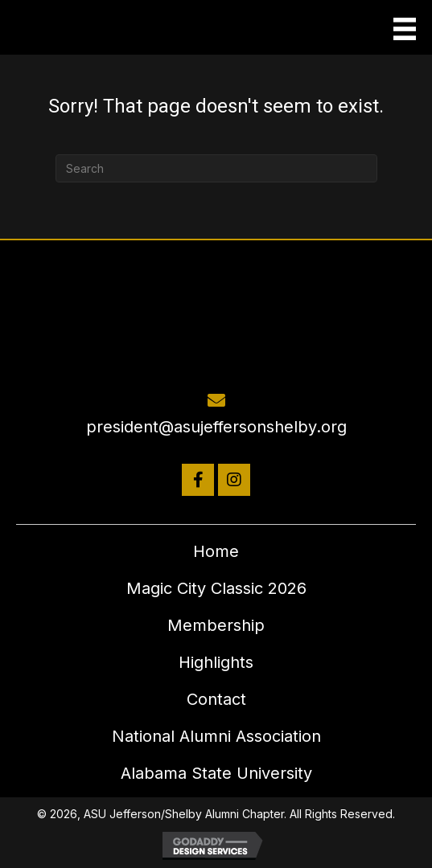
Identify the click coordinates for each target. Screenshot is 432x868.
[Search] (216, 168)
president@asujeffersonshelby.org (216, 427)
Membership (216, 625)
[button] (198, 480)
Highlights (216, 662)
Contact (216, 699)
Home (216, 551)
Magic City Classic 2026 (216, 588)
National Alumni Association (216, 736)
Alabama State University (216, 773)
